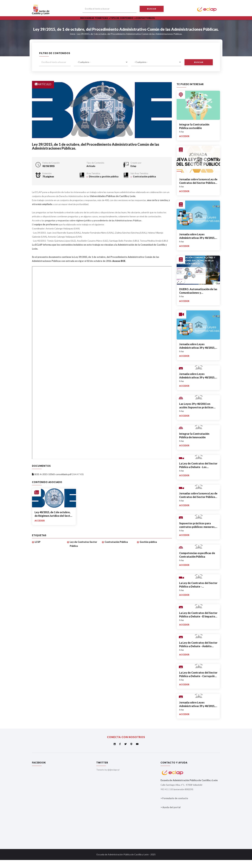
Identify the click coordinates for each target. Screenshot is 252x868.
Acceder (40, 529)
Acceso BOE (119, 269)
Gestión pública (148, 550)
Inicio (85, 22)
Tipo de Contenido (130, 22)
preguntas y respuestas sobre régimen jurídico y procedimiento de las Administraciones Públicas (93, 228)
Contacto (152, 22)
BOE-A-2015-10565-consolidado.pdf (53, 482)
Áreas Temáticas (103, 22)
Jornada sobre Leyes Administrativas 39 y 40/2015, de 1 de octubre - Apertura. (197, 356)
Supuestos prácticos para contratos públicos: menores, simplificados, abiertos (197, 535)
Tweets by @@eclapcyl (108, 778)
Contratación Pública (116, 550)
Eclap (133, 174)
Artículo (91, 174)
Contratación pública (144, 185)
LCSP (38, 550)
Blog (164, 22)
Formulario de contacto (175, 806)
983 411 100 (167, 797)
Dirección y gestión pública (104, 185)
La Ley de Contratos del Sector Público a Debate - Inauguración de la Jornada (198, 595)
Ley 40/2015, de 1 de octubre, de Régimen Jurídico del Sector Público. (54, 524)
